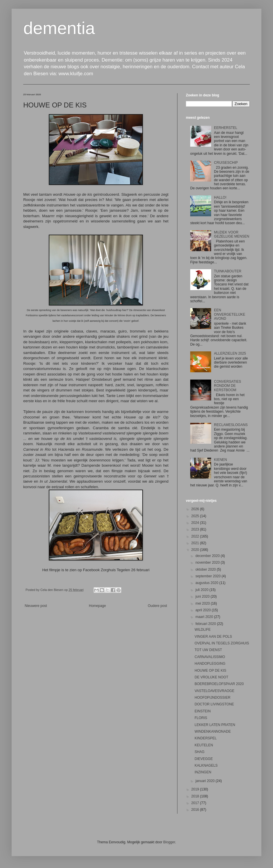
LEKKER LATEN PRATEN (215, 725)
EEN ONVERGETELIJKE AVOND (230, 314)
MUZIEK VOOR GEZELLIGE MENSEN (232, 234)
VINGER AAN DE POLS (213, 637)
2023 (196, 529)
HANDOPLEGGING (210, 664)
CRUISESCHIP (226, 163)
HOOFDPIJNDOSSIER (212, 698)
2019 (196, 789)
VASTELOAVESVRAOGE (214, 691)
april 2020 (204, 610)
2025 (196, 516)
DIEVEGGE (204, 759)
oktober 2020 (206, 569)
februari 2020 (206, 624)
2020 (196, 550)
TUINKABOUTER (228, 271)
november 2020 (208, 563)
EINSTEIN (203, 711)
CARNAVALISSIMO (210, 657)
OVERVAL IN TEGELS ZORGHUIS (222, 643)
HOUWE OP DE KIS (210, 671)
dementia (59, 28)
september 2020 (209, 576)
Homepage (97, 606)
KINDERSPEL (206, 738)
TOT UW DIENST (208, 650)
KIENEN (221, 460)
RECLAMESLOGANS (231, 425)
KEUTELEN (204, 745)
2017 (196, 803)
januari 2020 (205, 781)
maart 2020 (205, 617)
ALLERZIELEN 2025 (230, 353)
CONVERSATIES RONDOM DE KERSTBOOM (228, 386)
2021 (196, 543)
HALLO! (220, 197)
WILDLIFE (203, 630)
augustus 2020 (207, 583)
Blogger (169, 842)
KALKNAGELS (206, 765)
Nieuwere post (36, 606)
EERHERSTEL (226, 128)
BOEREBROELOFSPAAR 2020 (219, 684)
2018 (196, 796)
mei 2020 (203, 603)
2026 (196, 509)
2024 (196, 523)
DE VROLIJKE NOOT (211, 677)
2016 (196, 810)
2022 (196, 536)
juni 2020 (203, 596)
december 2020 (208, 556)
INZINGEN (203, 772)
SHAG (200, 752)
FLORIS (201, 718)
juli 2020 (202, 590)
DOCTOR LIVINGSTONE (214, 704)
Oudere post (157, 606)
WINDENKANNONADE (213, 732)
